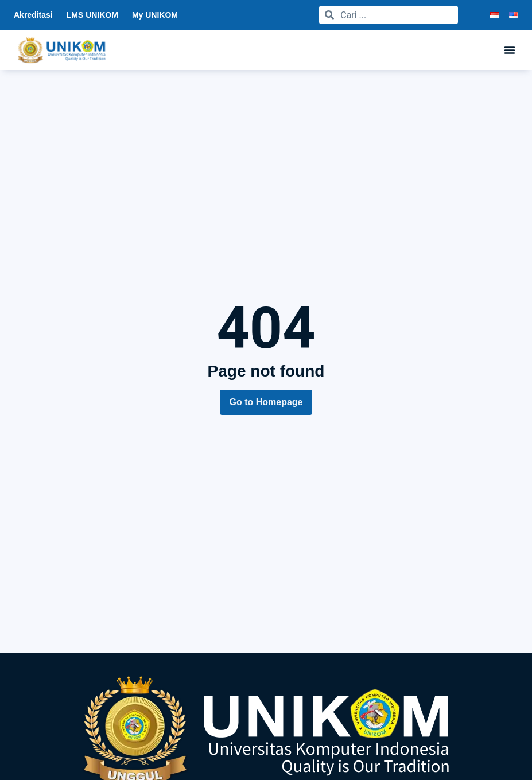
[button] (510, 50)
